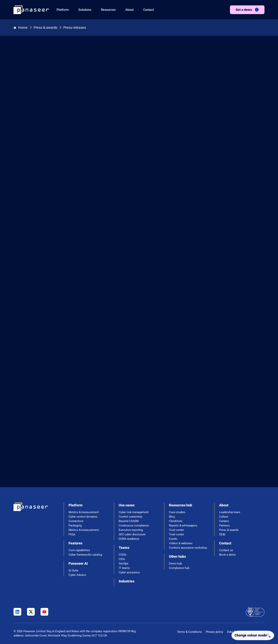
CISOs (123, 553)
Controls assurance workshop (188, 546)
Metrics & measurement (84, 511)
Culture (224, 515)
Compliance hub (179, 567)
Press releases (75, 28)
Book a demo (228, 553)
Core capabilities (79, 549)
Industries (127, 580)
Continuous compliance (134, 524)
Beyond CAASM (129, 520)
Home (21, 28)
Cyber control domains (83, 515)
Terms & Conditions (189, 630)
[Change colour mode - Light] (251, 635)
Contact (149, 10)
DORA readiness (129, 537)
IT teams (124, 567)
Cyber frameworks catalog (85, 553)
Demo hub (175, 562)
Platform (63, 10)
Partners (224, 524)
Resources (108, 10)
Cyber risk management (134, 511)
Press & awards (45, 28)
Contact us (226, 549)
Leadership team (230, 511)
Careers (224, 520)
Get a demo (244, 10)
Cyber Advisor (77, 573)
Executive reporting (131, 528)
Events (173, 537)
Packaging (75, 524)
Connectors (76, 520)
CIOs (122, 558)
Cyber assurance (129, 571)
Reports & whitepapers (183, 524)
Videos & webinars (181, 542)
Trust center (176, 528)
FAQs (72, 533)
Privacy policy (214, 630)
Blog (172, 515)
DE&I (222, 533)
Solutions (85, 10)
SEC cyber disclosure (132, 533)
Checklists (176, 520)
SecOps (124, 562)
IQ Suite (73, 569)
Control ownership (130, 515)
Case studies (177, 511)
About (129, 10)
